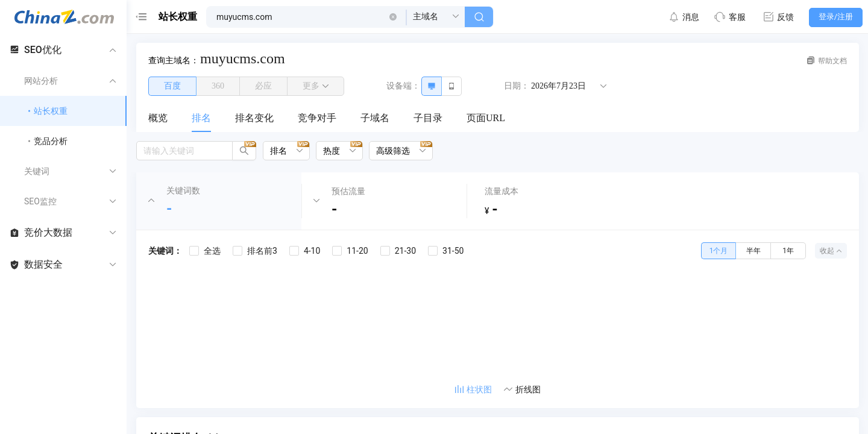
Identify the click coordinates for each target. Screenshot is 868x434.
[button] (393, 17)
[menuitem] (158, 119)
